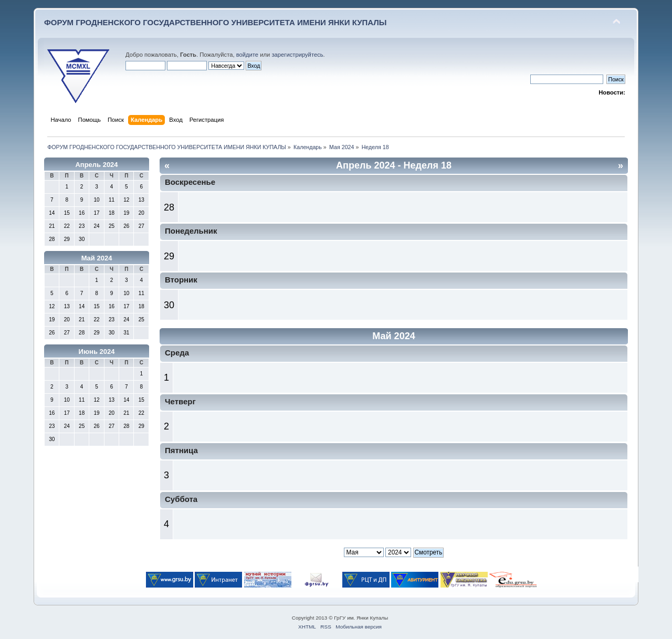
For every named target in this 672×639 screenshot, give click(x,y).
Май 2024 (97, 258)
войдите (247, 55)
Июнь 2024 (97, 352)
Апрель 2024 (96, 165)
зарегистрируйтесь (297, 55)
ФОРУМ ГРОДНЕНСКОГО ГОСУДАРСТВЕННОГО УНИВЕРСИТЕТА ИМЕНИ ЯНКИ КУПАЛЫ (216, 22)
